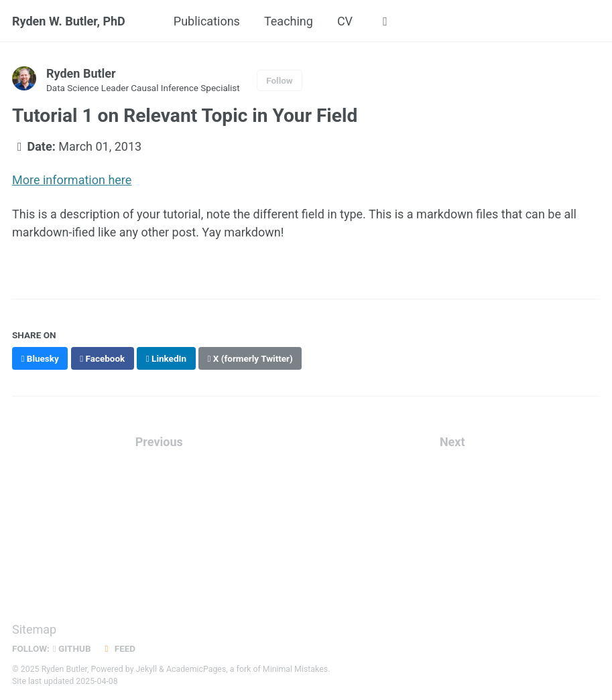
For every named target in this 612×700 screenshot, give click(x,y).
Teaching (289, 21)
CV (345, 21)
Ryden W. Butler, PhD (69, 21)
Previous (159, 442)
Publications (207, 21)
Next (452, 442)
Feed (119, 648)
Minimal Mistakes (295, 669)
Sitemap (34, 629)
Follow (280, 80)
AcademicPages (196, 669)
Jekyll (147, 669)
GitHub (72, 648)
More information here (72, 180)
